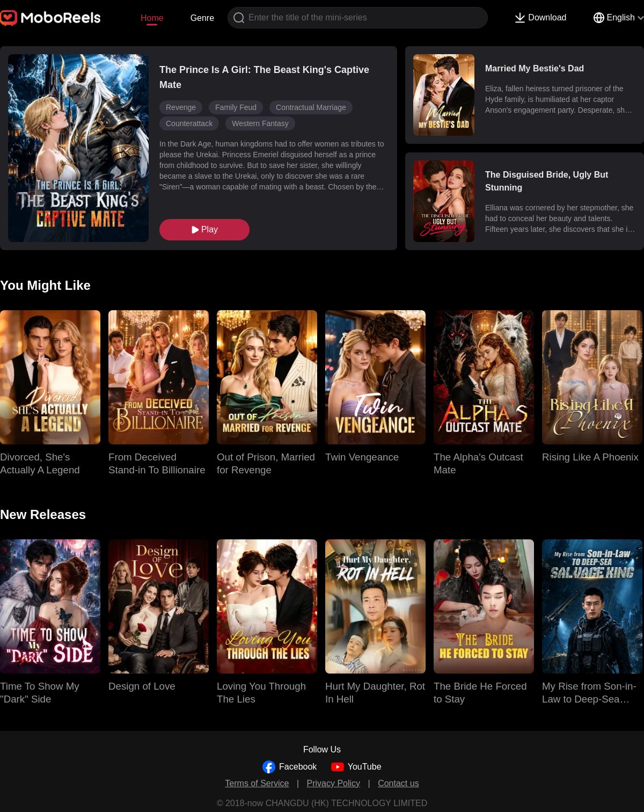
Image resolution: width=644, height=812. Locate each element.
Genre (202, 18)
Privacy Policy (334, 783)
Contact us (398, 783)
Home (152, 18)
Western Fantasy (260, 123)
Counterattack (189, 123)
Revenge (181, 107)
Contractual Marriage (311, 107)
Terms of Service (257, 783)
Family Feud (236, 107)
